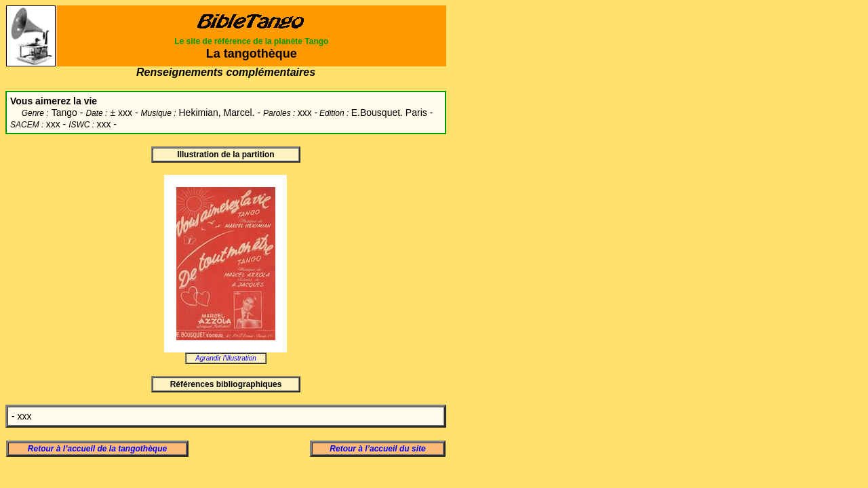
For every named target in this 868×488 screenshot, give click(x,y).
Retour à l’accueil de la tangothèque (97, 449)
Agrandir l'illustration (226, 358)
